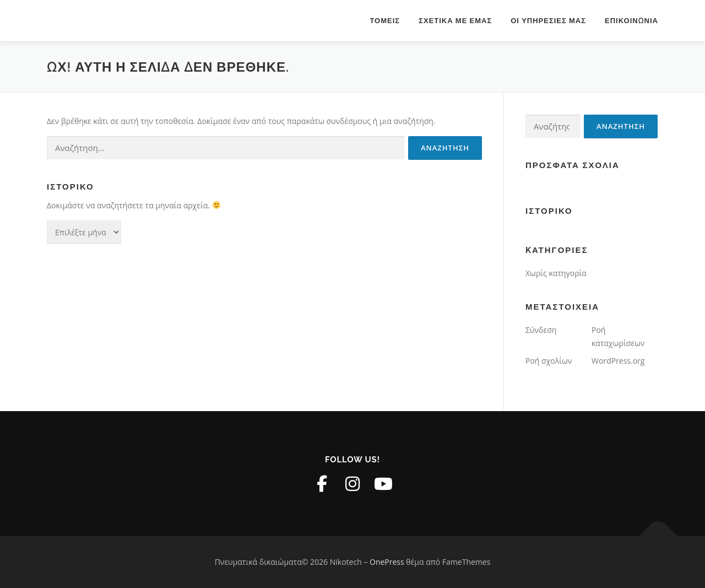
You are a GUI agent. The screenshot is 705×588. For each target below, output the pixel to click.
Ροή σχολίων (549, 361)
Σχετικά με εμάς (455, 21)
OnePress (387, 562)
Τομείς (385, 21)
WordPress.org (618, 361)
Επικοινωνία (631, 21)
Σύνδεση (541, 330)
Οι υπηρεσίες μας (548, 21)
